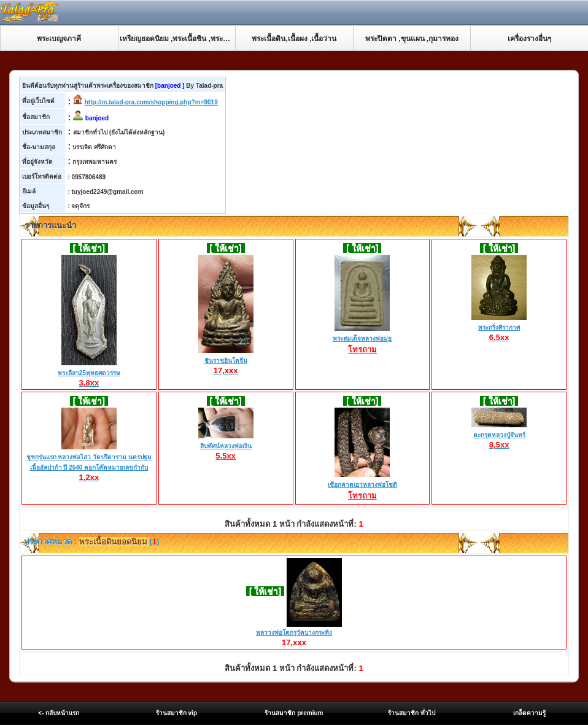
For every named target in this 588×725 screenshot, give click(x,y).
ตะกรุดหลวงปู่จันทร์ (499, 435)
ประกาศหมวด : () (91, 542)
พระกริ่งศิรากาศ (499, 328)
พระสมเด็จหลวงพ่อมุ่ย (362, 339)
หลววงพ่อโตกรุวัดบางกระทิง (294, 633)
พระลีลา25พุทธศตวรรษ (89, 373)
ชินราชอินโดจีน (226, 361)
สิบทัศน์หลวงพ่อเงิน (226, 446)
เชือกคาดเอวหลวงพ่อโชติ (362, 486)
